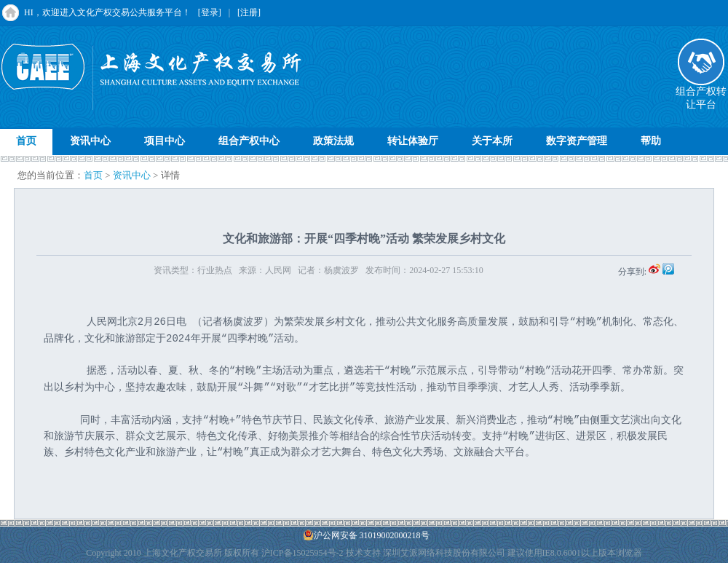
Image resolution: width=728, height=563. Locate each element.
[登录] (210, 12)
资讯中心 (90, 141)
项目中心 (165, 141)
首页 (26, 141)
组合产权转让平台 (701, 93)
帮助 (651, 141)
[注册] (249, 12)
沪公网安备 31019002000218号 (366, 535)
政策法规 (333, 141)
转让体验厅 (413, 141)
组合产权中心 (249, 141)
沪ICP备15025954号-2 (302, 553)
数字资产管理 (577, 141)
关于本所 (492, 141)
